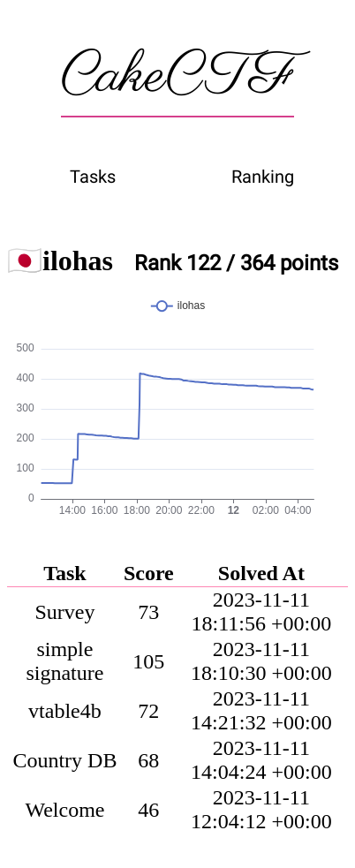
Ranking (263, 177)
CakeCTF (177, 77)
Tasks (93, 177)
